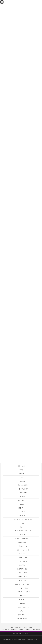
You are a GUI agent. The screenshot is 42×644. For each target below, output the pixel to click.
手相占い (22, 504)
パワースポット (22, 523)
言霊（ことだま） (23, 466)
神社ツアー (23, 527)
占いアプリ (22, 516)
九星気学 (22, 481)
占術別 (21, 470)
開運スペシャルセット (23, 550)
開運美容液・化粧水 (23, 569)
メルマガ (22, 512)
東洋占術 (22, 474)
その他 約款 (21, 615)
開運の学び (22, 508)
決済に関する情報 (22, 619)
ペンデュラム (23, 554)
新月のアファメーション (22, 539)
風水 (22, 477)
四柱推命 (22, 497)
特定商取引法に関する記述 (21, 633)
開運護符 (23, 603)
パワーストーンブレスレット (24, 584)
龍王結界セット (24, 565)
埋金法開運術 (24, 493)
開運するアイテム (22, 546)
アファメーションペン (23, 607)
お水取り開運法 (24, 489)
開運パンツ (23, 596)
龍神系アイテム (23, 558)
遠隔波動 (22, 535)
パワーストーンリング (24, 592)
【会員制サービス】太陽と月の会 (22, 519)
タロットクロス (23, 573)
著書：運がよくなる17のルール (22, 531)
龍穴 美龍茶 (24, 561)
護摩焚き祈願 (22, 542)
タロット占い (22, 500)
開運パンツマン (23, 577)
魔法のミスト (23, 599)
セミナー (22, 611)
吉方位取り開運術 (23, 485)
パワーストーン (23, 580)
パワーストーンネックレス (24, 588)
